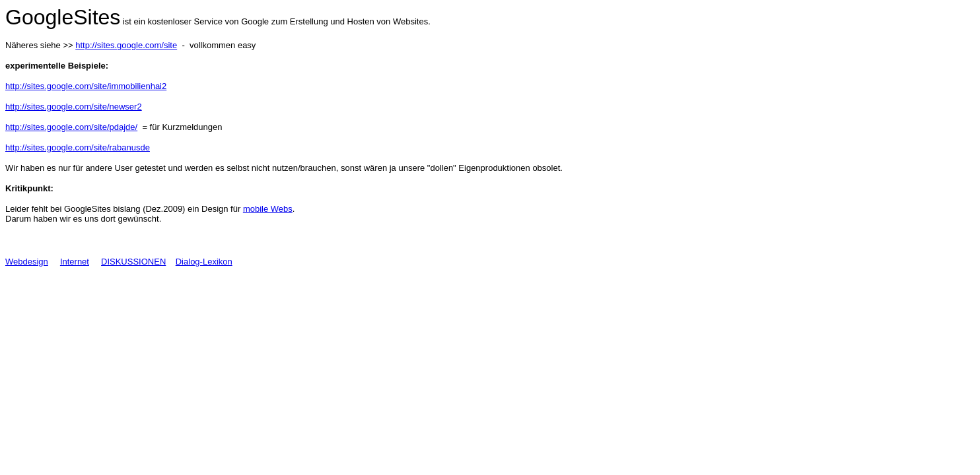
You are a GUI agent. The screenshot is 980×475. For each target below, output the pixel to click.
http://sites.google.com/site (126, 45)
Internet (75, 262)
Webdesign (27, 262)
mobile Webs (268, 209)
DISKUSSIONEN (133, 262)
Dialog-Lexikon (204, 262)
